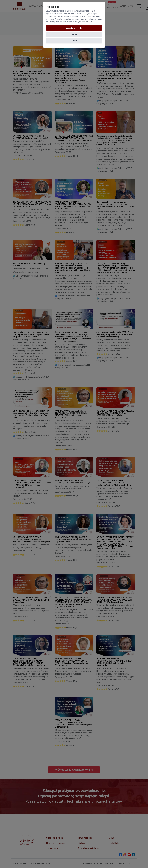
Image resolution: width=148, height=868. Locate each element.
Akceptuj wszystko (74, 28)
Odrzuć (74, 34)
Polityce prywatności (83, 22)
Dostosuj (74, 41)
